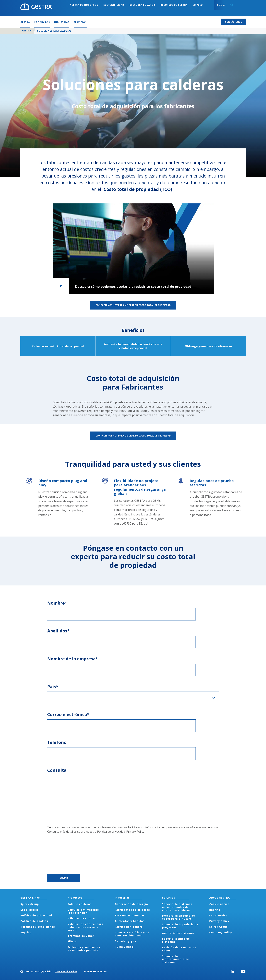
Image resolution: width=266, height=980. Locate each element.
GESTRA (27, 31)
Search (232, 5)
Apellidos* (58, 631)
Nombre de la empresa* (73, 659)
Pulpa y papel (125, 947)
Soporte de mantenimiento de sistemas (176, 959)
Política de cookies (34, 921)
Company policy (221, 932)
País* (53, 686)
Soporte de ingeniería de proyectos (180, 926)
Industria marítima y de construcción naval (132, 934)
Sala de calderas (80, 904)
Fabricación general (129, 927)
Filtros (72, 941)
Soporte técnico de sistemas (176, 940)
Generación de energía (131, 904)
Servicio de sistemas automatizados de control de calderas (177, 907)
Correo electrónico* (68, 714)
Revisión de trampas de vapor (179, 949)
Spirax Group (30, 904)
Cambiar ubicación (66, 972)
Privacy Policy (135, 832)
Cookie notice (219, 904)
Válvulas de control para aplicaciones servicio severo (85, 927)
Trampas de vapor (81, 936)
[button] (133, 249)
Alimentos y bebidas (130, 921)
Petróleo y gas (125, 941)
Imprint (26, 932)
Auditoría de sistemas (178, 933)
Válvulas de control (82, 918)
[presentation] (62, 854)
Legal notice (30, 910)
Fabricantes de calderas (132, 910)
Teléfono (57, 742)
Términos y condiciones (38, 927)
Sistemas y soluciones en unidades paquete (84, 949)
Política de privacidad (36, 915)
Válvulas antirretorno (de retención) (83, 911)
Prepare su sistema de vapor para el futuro (179, 917)
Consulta (57, 770)
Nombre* (57, 603)
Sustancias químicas (130, 915)
